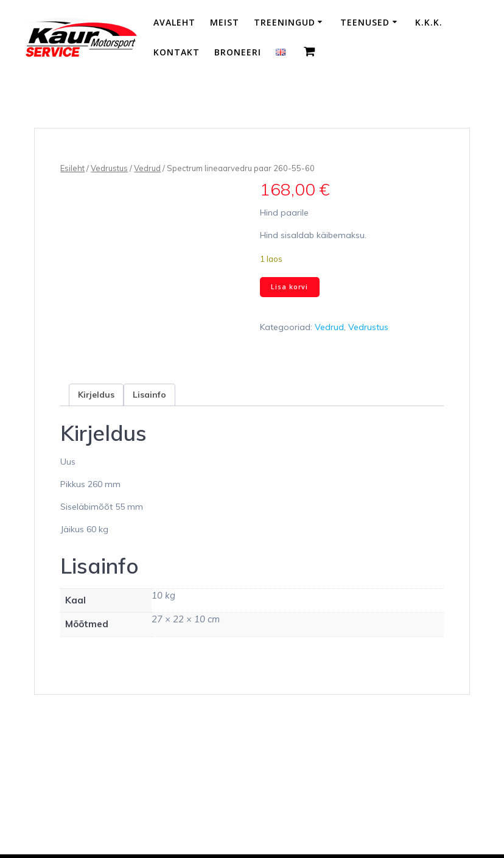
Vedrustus (109, 168)
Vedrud (147, 168)
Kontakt (177, 52)
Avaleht (174, 22)
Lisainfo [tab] (149, 395)
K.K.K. (429, 22)
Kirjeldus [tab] (96, 395)
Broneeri (238, 52)
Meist (225, 22)
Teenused (365, 22)
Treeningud (285, 22)
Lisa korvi (289, 287)
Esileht (72, 168)
